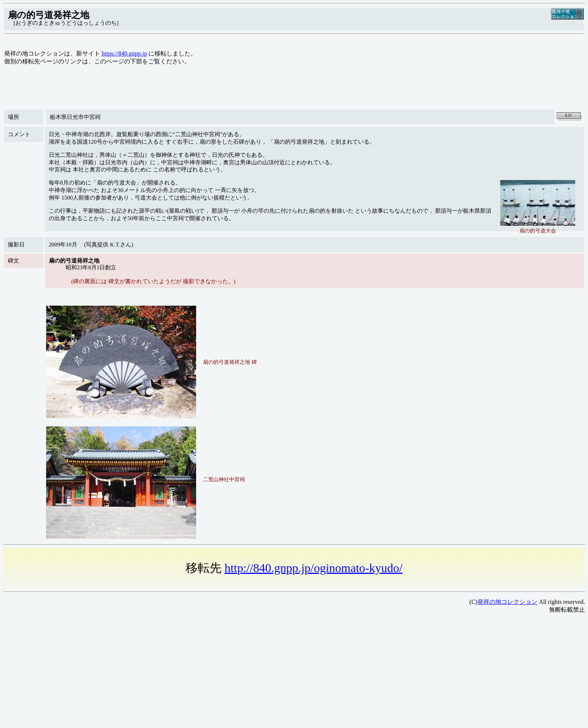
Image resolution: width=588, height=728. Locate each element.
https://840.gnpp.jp (124, 53)
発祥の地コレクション (507, 602)
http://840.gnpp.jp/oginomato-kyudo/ (314, 568)
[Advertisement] (228, 672)
